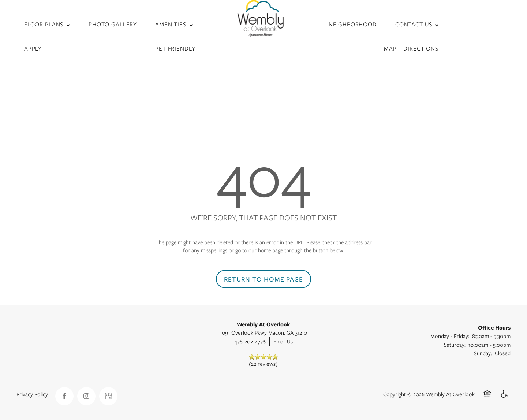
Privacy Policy (32, 394)
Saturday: (455, 345)
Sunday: (483, 353)
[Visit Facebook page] (64, 396)
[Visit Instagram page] (86, 396)
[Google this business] (108, 396)
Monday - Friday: (450, 336)
